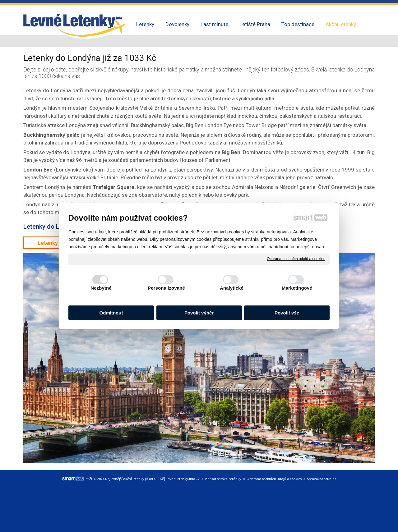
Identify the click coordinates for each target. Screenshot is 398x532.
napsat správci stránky (223, 479)
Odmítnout (111, 313)
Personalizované (166, 288)
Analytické (232, 288)
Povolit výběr (199, 313)
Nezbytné (101, 288)
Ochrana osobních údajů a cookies (296, 259)
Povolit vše (287, 313)
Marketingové (297, 288)
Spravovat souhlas (322, 479)
